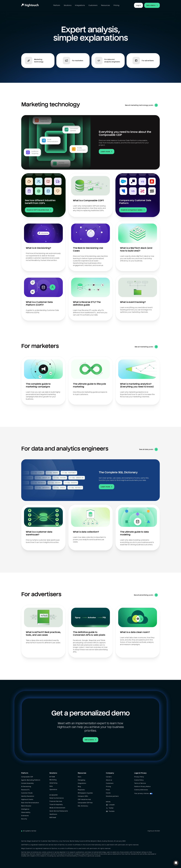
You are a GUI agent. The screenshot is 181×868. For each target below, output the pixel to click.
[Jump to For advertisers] (143, 61)
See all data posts (149, 449)
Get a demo (152, 5)
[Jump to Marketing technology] (38, 61)
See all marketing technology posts (141, 105)
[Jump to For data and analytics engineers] (108, 61)
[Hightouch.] (30, 5)
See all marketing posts (146, 347)
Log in (138, 5)
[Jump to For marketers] (73, 61)
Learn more (107, 152)
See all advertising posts (146, 595)
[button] (176, 863)
